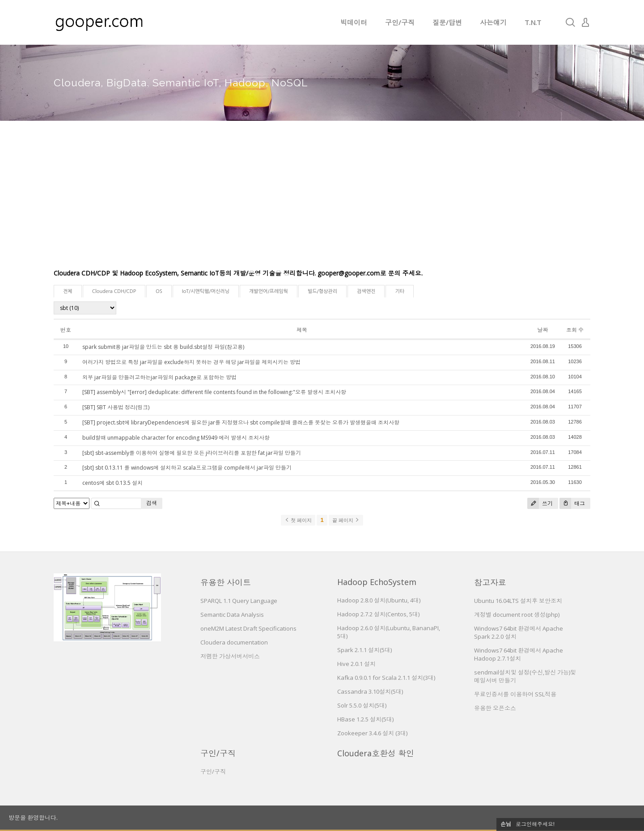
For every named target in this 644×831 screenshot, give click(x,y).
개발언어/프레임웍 (269, 291)
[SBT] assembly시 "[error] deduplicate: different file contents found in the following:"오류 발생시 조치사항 (214, 392)
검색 (152, 503)
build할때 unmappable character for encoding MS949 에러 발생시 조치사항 (176, 438)
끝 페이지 (346, 520)
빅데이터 (354, 22)
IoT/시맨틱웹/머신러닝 (206, 291)
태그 (572, 503)
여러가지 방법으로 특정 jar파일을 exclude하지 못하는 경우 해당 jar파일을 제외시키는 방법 (191, 362)
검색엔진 (366, 291)
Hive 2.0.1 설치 (356, 664)
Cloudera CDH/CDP (114, 291)
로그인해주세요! (535, 824)
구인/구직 (400, 22)
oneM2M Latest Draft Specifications (248, 628)
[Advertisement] (322, 201)
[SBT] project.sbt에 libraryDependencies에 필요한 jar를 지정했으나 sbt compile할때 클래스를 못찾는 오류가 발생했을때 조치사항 (241, 422)
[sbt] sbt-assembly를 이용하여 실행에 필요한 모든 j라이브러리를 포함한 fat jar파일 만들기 (192, 453)
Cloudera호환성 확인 (376, 753)
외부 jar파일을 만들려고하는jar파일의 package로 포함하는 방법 (159, 377)
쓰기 (540, 503)
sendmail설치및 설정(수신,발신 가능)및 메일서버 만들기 (525, 676)
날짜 (542, 330)
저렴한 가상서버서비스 (230, 656)
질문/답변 (447, 22)
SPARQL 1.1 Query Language (239, 601)
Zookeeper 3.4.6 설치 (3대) (372, 733)
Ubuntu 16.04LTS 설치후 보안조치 (518, 601)
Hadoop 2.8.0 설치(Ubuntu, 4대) (379, 600)
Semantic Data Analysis (232, 615)
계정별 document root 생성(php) (517, 615)
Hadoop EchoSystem (377, 582)
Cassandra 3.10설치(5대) (370, 691)
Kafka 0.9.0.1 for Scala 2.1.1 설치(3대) (386, 678)
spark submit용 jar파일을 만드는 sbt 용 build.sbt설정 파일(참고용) (163, 347)
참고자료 (490, 582)
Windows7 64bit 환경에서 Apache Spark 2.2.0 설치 (519, 632)
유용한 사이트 (226, 582)
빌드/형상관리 (322, 291)
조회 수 (575, 330)
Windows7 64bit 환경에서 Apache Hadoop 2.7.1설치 (519, 654)
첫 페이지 (298, 520)
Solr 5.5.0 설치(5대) (362, 705)
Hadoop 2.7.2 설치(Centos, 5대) (378, 614)
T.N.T (533, 22)
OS (159, 291)
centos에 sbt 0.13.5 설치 (112, 483)
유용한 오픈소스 (495, 708)
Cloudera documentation (234, 642)
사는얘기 (493, 22)
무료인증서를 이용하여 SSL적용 (515, 694)
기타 (400, 291)
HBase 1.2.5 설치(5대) (365, 719)
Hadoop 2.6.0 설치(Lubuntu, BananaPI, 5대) (389, 632)
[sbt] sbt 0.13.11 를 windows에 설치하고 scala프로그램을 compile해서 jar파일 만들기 (187, 468)
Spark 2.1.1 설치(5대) (364, 650)
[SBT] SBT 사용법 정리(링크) (116, 407)
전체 (68, 291)
